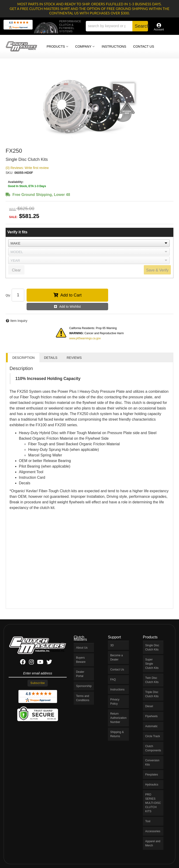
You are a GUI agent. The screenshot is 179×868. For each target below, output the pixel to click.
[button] (117, 26)
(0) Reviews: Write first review (27, 168)
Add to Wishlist (70, 307)
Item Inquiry (19, 321)
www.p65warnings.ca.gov (85, 338)
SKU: (9, 173)
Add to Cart (71, 295)
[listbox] (89, 243)
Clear (16, 270)
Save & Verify (157, 270)
